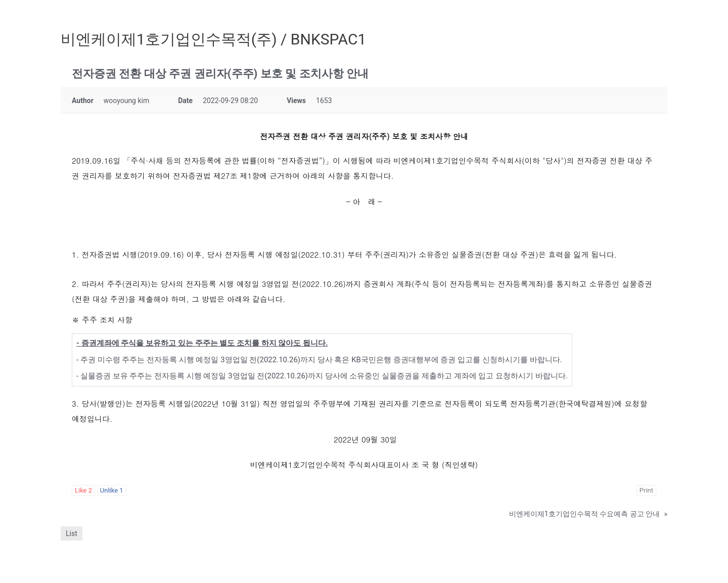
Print (646, 490)
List (72, 533)
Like (83, 490)
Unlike (112, 490)
